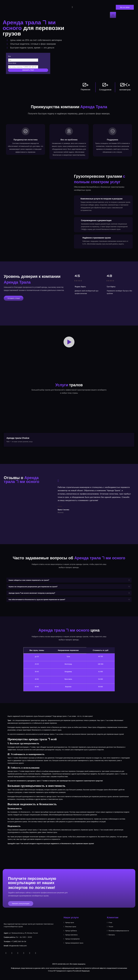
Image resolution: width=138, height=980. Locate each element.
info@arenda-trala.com (18, 951)
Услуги (111, 932)
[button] (69, 347)
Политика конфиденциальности (119, 936)
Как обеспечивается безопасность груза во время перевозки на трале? (37, 605)
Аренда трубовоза (71, 936)
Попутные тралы (71, 932)
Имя (9, 56)
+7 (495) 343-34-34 (19, 947)
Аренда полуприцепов (72, 944)
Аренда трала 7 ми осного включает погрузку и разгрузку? (32, 598)
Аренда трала (70, 928)
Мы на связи (125, 7)
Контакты (112, 940)
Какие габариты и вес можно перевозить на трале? (29, 585)
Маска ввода (12, 63)
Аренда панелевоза (71, 940)
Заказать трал (28, 70)
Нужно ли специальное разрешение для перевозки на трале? (33, 592)
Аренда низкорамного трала (74, 948)
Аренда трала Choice (18, 443)
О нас (110, 928)
